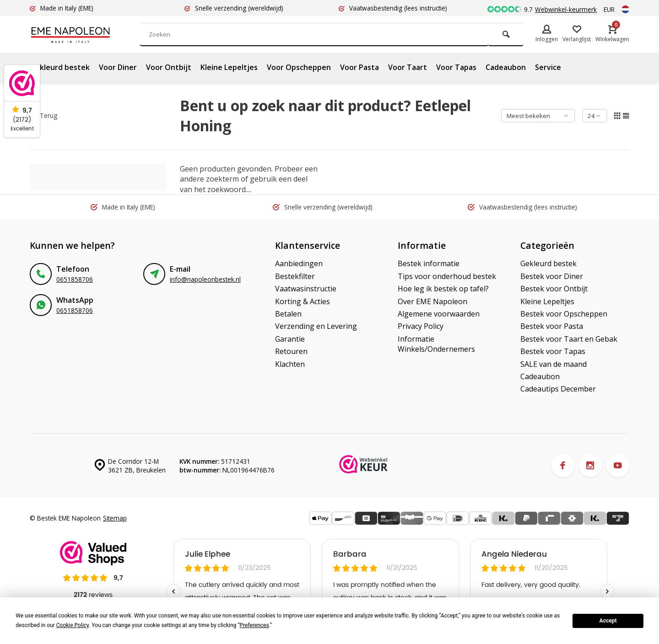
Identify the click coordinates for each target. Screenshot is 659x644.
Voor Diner (118, 67)
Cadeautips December (558, 389)
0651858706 (75, 279)
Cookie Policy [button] (73, 625)
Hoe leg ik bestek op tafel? (443, 289)
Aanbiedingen (299, 263)
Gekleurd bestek (60, 67)
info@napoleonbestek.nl (205, 279)
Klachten (290, 364)
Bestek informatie (429, 263)
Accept (608, 621)
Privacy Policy (421, 326)
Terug (45, 115)
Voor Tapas (456, 67)
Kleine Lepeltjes (229, 67)
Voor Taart (408, 67)
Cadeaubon (506, 67)
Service (548, 67)
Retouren (291, 351)
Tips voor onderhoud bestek (447, 276)
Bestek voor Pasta (552, 326)
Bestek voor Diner (552, 276)
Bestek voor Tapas (553, 351)
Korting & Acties (302, 301)
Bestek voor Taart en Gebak (569, 339)
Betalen (288, 314)
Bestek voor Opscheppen (564, 314)
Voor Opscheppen (299, 67)
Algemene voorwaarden (439, 314)
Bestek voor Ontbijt (554, 289)
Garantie (290, 339)
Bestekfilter (295, 276)
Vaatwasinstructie (306, 289)
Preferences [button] (254, 625)
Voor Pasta (359, 67)
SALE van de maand (554, 364)
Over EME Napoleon (432, 301)
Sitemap (115, 518)
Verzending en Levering (316, 326)
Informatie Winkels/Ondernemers (436, 344)
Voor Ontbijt (169, 67)
